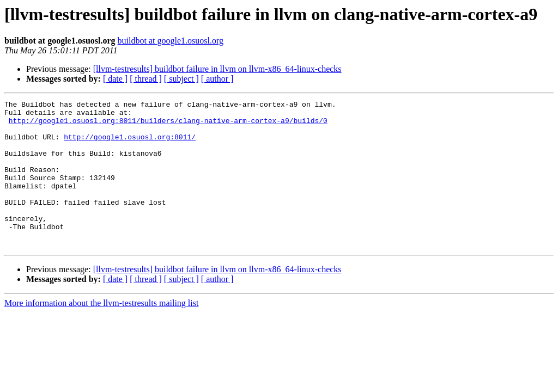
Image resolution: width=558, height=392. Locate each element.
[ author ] (217, 79)
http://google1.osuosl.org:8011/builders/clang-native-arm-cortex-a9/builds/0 (168, 125)
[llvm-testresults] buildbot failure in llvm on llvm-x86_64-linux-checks (217, 69)
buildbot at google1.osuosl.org (171, 41)
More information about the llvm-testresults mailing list (101, 332)
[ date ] (115, 79)
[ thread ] (146, 79)
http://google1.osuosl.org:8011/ (130, 145)
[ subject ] (181, 79)
